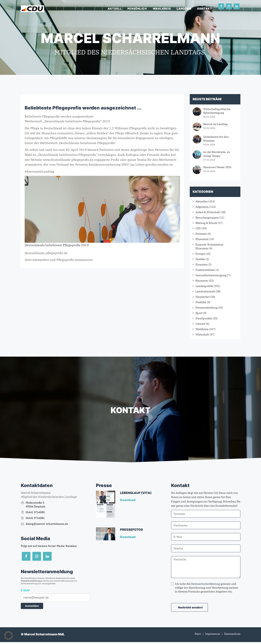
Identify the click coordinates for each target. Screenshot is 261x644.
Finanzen (202, 264)
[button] (8, 636)
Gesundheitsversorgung (211, 275)
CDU (198, 228)
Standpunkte (204, 318)
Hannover (202, 281)
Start (198, 634)
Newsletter (203, 297)
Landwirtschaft (205, 291)
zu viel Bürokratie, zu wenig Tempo (217, 154)
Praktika (201, 302)
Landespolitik (204, 286)
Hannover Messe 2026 (217, 167)
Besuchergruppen (207, 218)
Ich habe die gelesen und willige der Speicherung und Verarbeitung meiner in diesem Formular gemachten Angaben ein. (205, 588)
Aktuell (115, 9)
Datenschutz (232, 634)
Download (128, 500)
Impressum (213, 634)
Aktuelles (202, 201)
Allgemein (202, 207)
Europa (200, 254)
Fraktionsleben (205, 270)
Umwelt (200, 324)
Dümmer (201, 234)
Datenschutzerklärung (31, 581)
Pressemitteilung (206, 308)
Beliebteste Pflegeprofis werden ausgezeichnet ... (83, 108)
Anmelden (32, 606)
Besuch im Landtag (215, 124)
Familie (200, 259)
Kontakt (205, 9)
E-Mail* (26, 590)
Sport (199, 313)
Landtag (184, 9)
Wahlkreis (162, 9)
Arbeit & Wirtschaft (208, 212)
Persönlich (137, 9)
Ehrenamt (202, 239)
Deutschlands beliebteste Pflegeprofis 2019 (57, 245)
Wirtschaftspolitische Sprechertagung (217, 111)
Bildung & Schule (206, 223)
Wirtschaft (202, 335)
